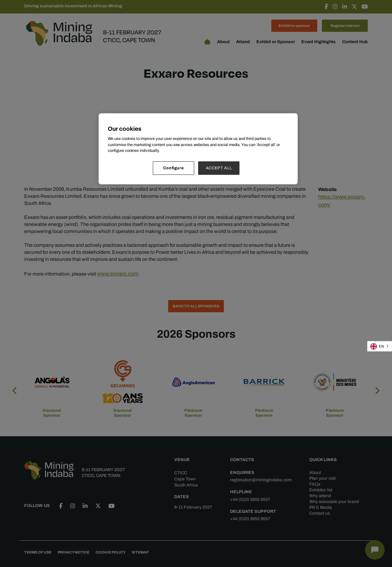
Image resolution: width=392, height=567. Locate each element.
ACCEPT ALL (219, 168)
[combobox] (380, 346)
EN (377, 346)
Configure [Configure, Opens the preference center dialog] (174, 168)
